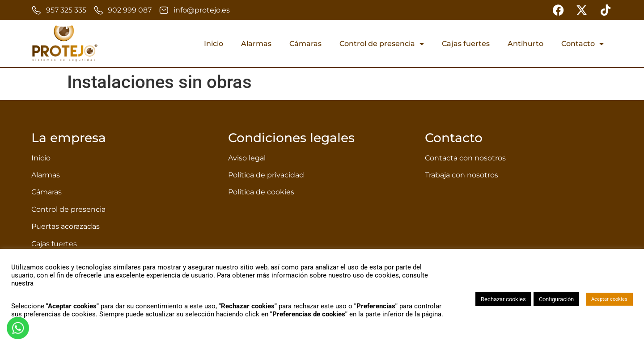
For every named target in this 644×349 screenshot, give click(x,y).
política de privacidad (67, 283)
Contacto (583, 44)
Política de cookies (261, 192)
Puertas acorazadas (66, 226)
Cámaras (305, 44)
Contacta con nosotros (465, 158)
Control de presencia (382, 44)
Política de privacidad (266, 175)
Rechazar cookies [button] (503, 299)
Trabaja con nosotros (462, 175)
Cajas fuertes (466, 44)
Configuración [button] (556, 299)
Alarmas (256, 44)
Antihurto (525, 44)
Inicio (214, 44)
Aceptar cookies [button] (609, 299)
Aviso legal (247, 158)
